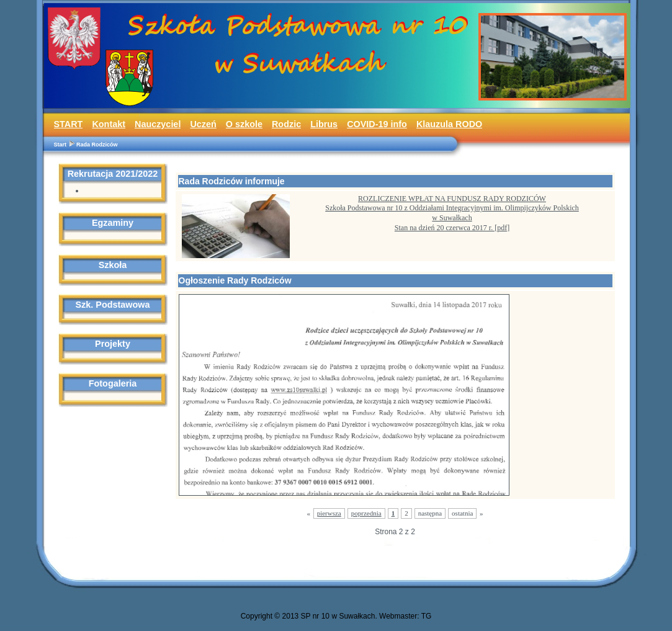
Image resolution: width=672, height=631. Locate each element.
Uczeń (203, 124)
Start (60, 145)
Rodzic (286, 124)
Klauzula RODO (449, 124)
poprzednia (366, 513)
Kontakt (109, 124)
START (69, 124)
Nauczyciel (158, 124)
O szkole (244, 124)
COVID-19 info (377, 124)
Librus (324, 124)
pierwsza (329, 513)
